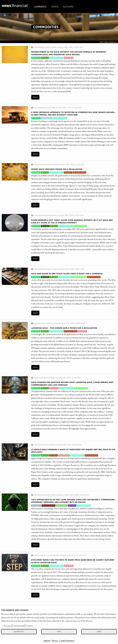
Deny (99, 631)
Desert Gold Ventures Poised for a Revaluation (57, 169)
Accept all (19, 631)
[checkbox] (2, 626)
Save (59, 631)
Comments (40, 7)
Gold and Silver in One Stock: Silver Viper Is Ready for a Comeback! (67, 274)
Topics (55, 7)
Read (35, 97)
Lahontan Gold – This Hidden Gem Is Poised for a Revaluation (64, 328)
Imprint (47, 640)
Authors (68, 7)
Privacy (55, 640)
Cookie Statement (67, 640)
